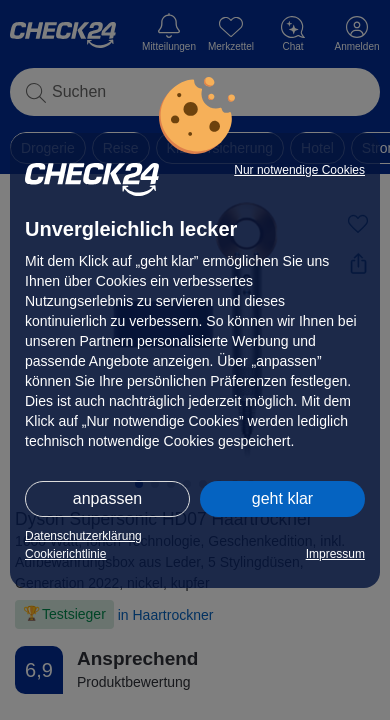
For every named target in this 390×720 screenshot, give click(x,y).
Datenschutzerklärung (83, 536)
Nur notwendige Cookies (299, 170)
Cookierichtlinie (65, 554)
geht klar (282, 498)
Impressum (335, 554)
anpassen (107, 498)
